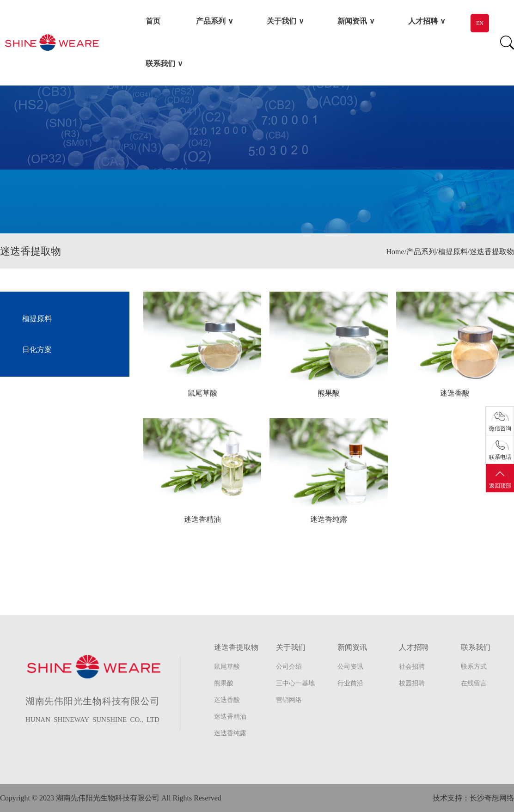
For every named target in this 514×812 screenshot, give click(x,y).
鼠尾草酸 (227, 667)
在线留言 (474, 683)
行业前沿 (350, 683)
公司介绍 (289, 667)
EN (480, 23)
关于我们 (281, 21)
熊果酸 (224, 683)
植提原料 (37, 319)
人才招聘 (423, 21)
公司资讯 (350, 667)
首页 (153, 21)
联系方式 (474, 667)
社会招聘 (412, 667)
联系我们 (160, 64)
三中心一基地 (295, 683)
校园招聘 (412, 683)
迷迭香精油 (230, 717)
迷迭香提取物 (236, 647)
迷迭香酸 (227, 700)
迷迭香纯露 (230, 733)
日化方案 (37, 350)
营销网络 (289, 700)
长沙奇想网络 (492, 798)
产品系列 (211, 21)
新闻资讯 (352, 21)
